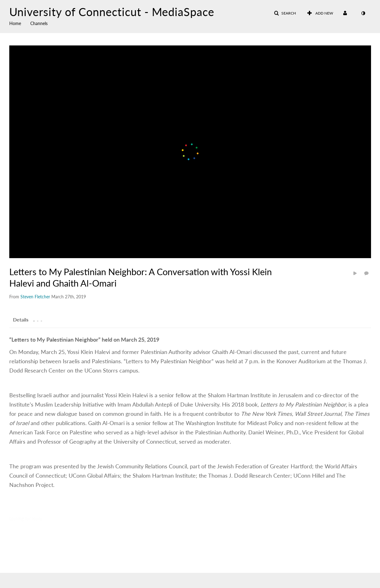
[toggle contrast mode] (363, 13)
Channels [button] (39, 23)
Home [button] (15, 23)
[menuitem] (20, 23)
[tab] (21, 319)
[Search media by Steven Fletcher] (35, 297)
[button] (285, 13)
